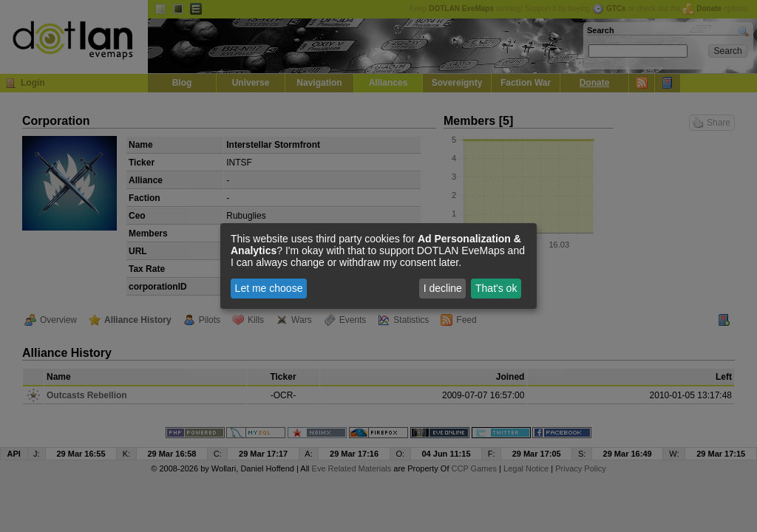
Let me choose (269, 288)
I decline (443, 288)
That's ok (496, 288)
